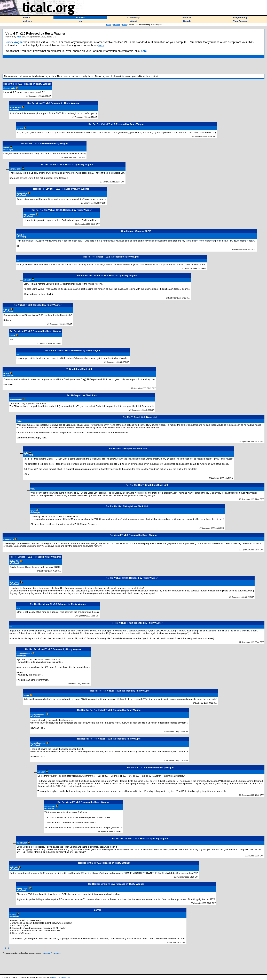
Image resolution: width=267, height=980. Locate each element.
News (124, 25)
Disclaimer (66, 977)
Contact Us (56, 977)
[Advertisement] (133, 66)
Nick (19, 37)
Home (109, 25)
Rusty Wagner (15, 42)
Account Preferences (52, 953)
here (101, 45)
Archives (117, 25)
